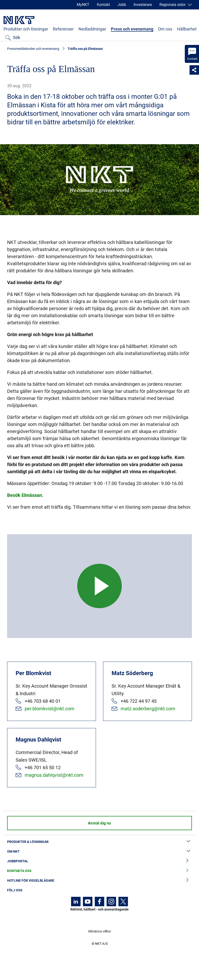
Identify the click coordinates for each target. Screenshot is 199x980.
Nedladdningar (92, 29)
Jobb (122, 5)
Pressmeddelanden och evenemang (33, 49)
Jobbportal (99, 861)
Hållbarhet (187, 29)
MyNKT (83, 5)
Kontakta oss (99, 871)
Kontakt (103, 5)
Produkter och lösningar (26, 29)
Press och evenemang (132, 29)
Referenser (63, 29)
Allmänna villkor (99, 931)
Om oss (165, 29)
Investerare (143, 5)
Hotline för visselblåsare (99, 881)
